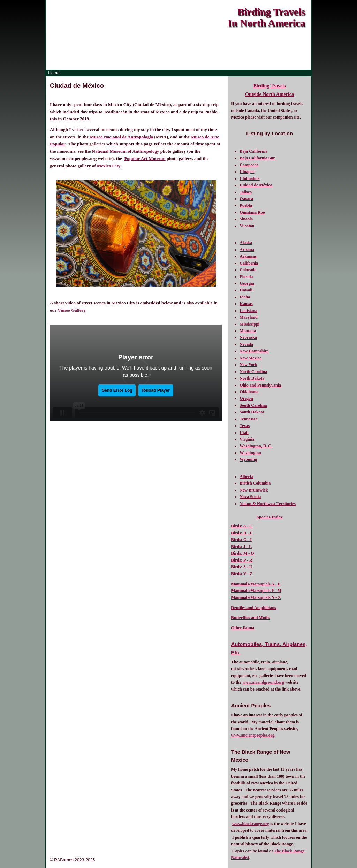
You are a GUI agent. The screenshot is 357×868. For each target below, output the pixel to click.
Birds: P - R (242, 560)
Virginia (247, 439)
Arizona (247, 250)
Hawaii (246, 290)
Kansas (246, 304)
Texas (245, 426)
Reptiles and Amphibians (254, 608)
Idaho (245, 297)
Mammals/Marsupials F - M (256, 591)
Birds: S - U (242, 567)
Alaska (246, 243)
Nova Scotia (250, 497)
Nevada (246, 344)
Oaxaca (246, 199)
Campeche (249, 165)
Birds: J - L (241, 547)
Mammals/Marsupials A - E (256, 584)
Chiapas (247, 172)
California (249, 263)
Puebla (246, 205)
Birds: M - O (243, 553)
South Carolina (253, 405)
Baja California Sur (257, 158)
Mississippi (249, 324)
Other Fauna (243, 628)
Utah (244, 433)
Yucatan (247, 226)
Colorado (248, 270)
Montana (248, 331)
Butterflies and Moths (251, 618)
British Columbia (255, 483)
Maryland (248, 317)
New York (248, 365)
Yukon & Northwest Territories (268, 504)
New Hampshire (254, 351)
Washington (250, 453)
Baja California (253, 151)
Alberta (246, 477)
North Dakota (252, 378)
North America (278, 94)
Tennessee (248, 419)
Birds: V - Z (242, 574)
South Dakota (252, 412)
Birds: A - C (242, 526)
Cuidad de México (256, 185)
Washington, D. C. (256, 446)
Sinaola (246, 219)
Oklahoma (249, 392)
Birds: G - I (241, 540)
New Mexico (250, 358)
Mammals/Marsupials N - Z (256, 597)
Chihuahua (249, 178)
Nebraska (248, 337)
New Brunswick (254, 490)
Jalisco (246, 192)
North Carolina (253, 372)
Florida (246, 277)
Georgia (247, 283)
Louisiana (248, 311)
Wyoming (248, 459)
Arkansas (248, 256)
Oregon (246, 398)
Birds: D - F (242, 533)
